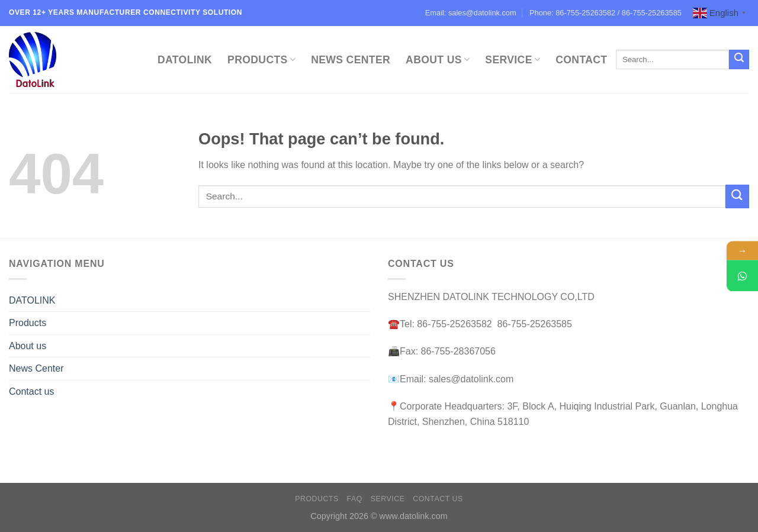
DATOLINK (185, 60)
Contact (581, 60)
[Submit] (739, 60)
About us (28, 346)
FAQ (355, 499)
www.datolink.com (414, 516)
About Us (438, 60)
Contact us (31, 391)
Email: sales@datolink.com (471, 13)
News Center (351, 60)
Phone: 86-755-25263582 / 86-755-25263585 (606, 13)
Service (513, 60)
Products (261, 60)
